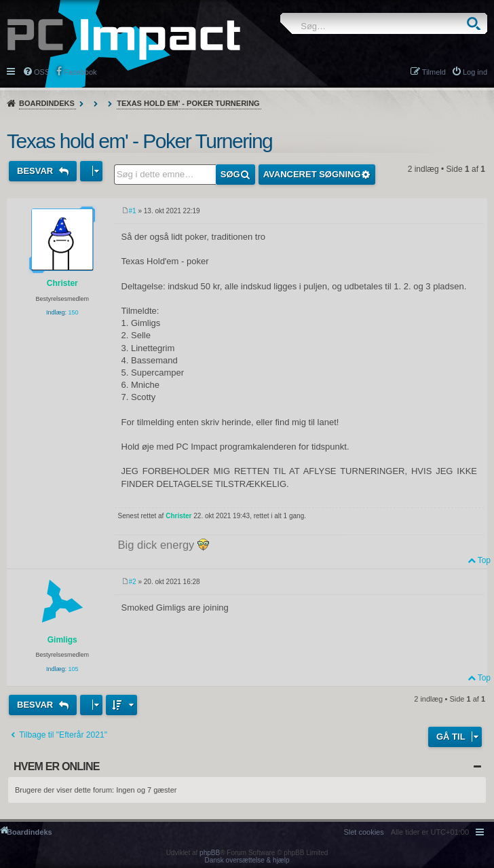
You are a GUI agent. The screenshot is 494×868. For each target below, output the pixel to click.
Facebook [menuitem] (80, 72)
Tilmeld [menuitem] (434, 72)
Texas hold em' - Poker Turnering (188, 103)
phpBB (210, 853)
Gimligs (62, 640)
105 (74, 669)
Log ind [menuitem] (475, 72)
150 (74, 312)
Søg (473, 23)
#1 (133, 211)
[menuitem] (363, 832)
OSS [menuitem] (42, 72)
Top (484, 560)
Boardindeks (47, 103)
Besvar (36, 171)
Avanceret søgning (312, 174)
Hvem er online (57, 766)
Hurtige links (12, 71)
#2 (133, 582)
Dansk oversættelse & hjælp (247, 860)
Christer (62, 283)
